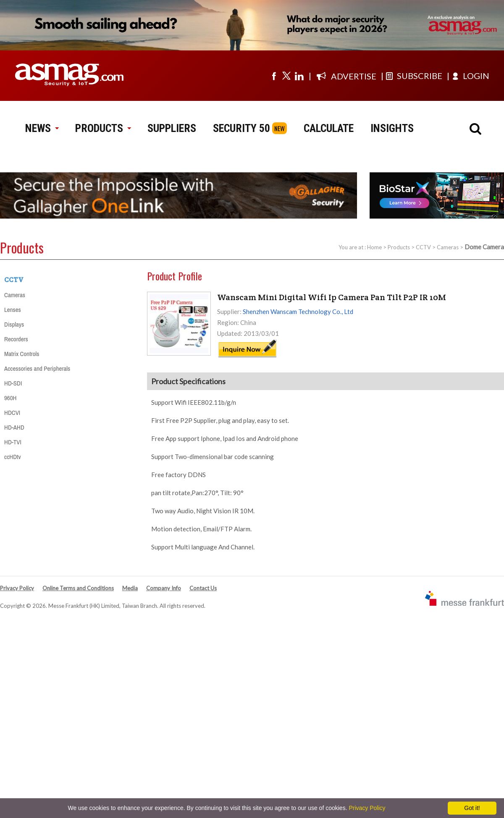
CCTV (423, 247)
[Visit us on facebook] (274, 76)
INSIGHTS (392, 128)
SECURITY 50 (241, 128)
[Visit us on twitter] (286, 76)
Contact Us (203, 588)
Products (399, 247)
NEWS (42, 128)
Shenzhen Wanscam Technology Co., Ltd (298, 311)
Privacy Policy (17, 588)
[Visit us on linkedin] (299, 76)
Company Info (164, 588)
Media (130, 588)
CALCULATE (329, 128)
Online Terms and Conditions (78, 588)
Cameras (448, 247)
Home (374, 247)
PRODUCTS (103, 128)
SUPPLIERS (172, 128)
